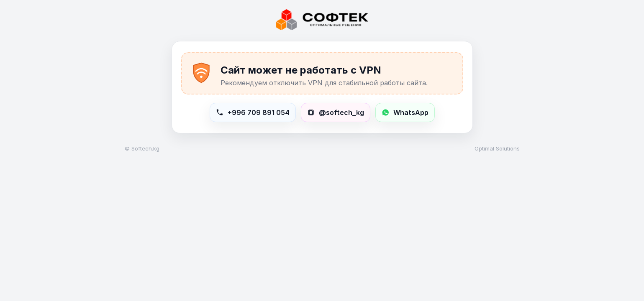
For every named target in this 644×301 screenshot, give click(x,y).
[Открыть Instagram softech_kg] (336, 112)
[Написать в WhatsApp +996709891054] (405, 112)
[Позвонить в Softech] (253, 112)
